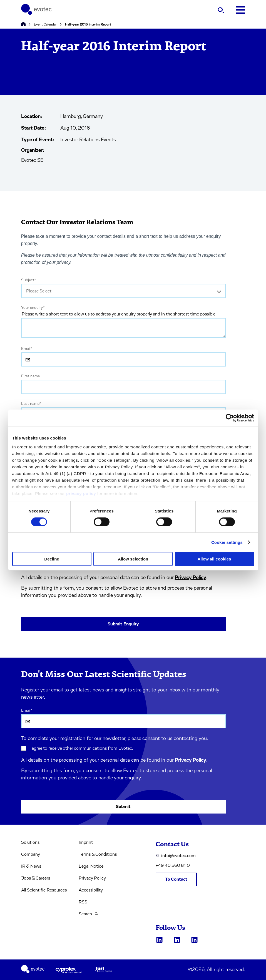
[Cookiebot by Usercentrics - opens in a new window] (230, 418)
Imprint (86, 842)
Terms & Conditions (98, 854)
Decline (52, 559)
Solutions (30, 842)
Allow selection (133, 559)
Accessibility (91, 890)
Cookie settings (227, 542)
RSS (83, 902)
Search (88, 914)
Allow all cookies (214, 559)
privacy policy (81, 493)
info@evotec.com (176, 856)
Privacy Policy (191, 578)
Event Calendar (45, 24)
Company (31, 854)
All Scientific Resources (44, 890)
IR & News (31, 866)
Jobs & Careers (36, 878)
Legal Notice (91, 866)
